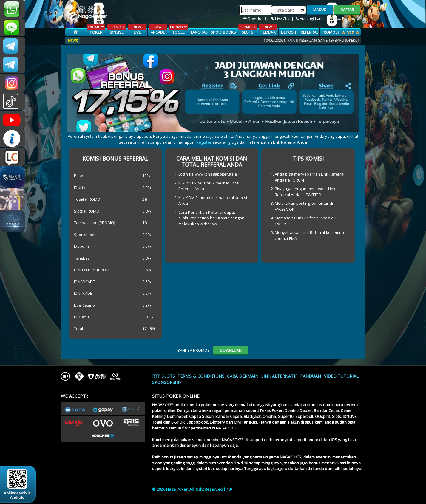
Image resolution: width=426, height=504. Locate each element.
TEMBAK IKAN (268, 32)
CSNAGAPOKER (13, 46)
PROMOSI (330, 32)
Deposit (289, 32)
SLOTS (247, 30)
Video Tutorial (341, 376)
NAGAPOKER (163, 405)
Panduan (311, 376)
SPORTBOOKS (223, 32)
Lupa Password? (345, 19)
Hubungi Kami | (312, 19)
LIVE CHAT (13, 157)
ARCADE (158, 30)
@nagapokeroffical (13, 101)
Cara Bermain (243, 376)
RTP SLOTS (163, 376)
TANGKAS (199, 32)
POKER (96, 30)
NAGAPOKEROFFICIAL (13, 120)
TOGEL (178, 30)
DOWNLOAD (231, 350)
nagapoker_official (13, 27)
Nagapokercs (13, 64)
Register (204, 142)
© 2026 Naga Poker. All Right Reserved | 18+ (192, 489)
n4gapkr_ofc (13, 83)
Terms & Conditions (201, 376)
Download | (256, 19)
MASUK (320, 10)
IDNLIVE (116, 30)
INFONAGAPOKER (13, 138)
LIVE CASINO (137, 32)
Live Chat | (283, 19)
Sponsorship (167, 382)
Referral (310, 32)
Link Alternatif (279, 376)
